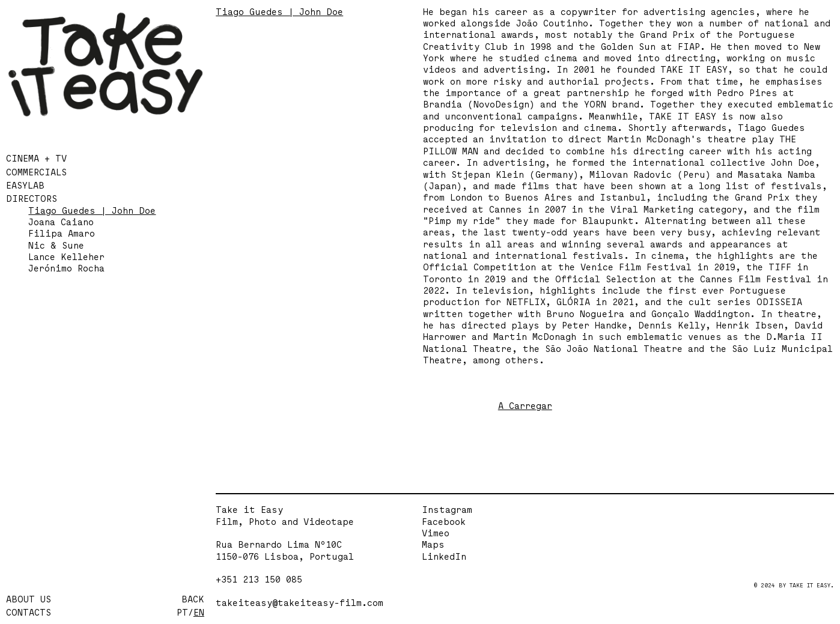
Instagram (447, 510)
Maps (433, 544)
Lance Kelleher (66, 257)
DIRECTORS (32, 198)
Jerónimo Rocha (66, 268)
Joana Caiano (61, 222)
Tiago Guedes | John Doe (92, 211)
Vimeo (436, 533)
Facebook (444, 522)
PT (182, 612)
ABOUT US (29, 599)
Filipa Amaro (62, 233)
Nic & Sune (56, 245)
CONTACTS (29, 612)
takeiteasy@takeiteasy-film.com (300, 602)
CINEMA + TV (36, 158)
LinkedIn (444, 556)
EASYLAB (25, 185)
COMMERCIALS (36, 172)
